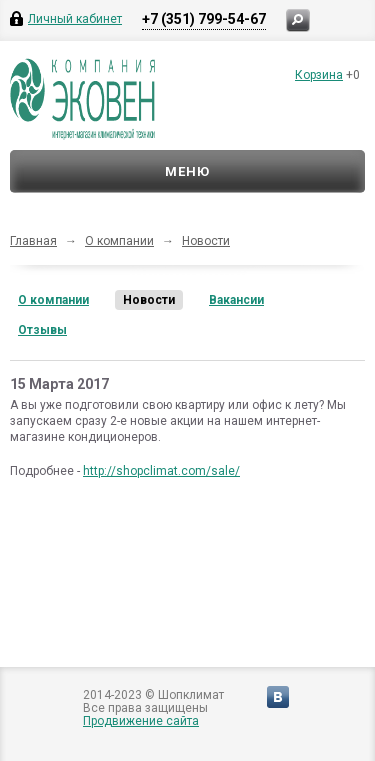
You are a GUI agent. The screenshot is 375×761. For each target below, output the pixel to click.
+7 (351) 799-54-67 (204, 19)
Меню (187, 171)
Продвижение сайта (141, 721)
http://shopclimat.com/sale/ (161, 471)
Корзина (319, 75)
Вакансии (236, 300)
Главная (33, 241)
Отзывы (42, 330)
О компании (119, 241)
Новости (206, 241)
